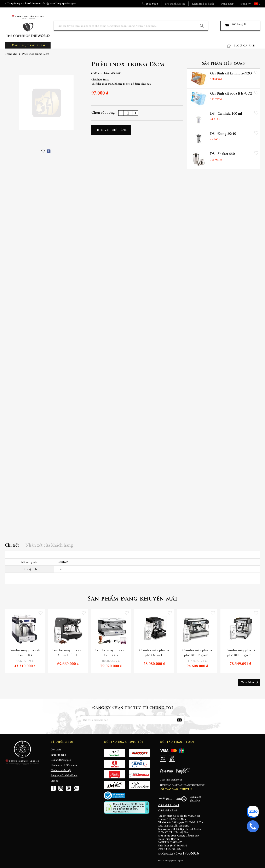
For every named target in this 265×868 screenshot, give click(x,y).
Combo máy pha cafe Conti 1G (25, 653)
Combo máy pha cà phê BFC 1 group (240, 653)
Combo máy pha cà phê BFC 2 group (197, 653)
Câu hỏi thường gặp (61, 760)
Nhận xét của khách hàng (49, 546)
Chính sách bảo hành (169, 806)
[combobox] (131, 26)
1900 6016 (152, 4)
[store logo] (28, 26)
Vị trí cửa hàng (58, 755)
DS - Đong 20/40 (223, 134)
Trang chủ (11, 54)
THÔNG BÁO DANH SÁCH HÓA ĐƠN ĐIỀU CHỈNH (182, 785)
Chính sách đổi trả (168, 811)
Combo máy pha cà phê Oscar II (154, 653)
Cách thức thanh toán (171, 780)
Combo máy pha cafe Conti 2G (111, 653)
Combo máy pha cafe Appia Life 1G (68, 653)
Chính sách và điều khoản (64, 765)
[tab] (12, 547)
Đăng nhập (227, 4)
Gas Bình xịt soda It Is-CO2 (227, 96)
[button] (259, 4)
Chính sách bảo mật (61, 771)
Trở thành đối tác (175, 4)
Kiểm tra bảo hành (203, 4)
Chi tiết (12, 546)
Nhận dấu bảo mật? (121, 812)
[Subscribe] (179, 720)
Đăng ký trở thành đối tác (64, 776)
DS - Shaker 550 (222, 155)
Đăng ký (246, 4)
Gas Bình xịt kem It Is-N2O (227, 76)
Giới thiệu (56, 750)
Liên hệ (54, 781)
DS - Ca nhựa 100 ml (226, 114)
